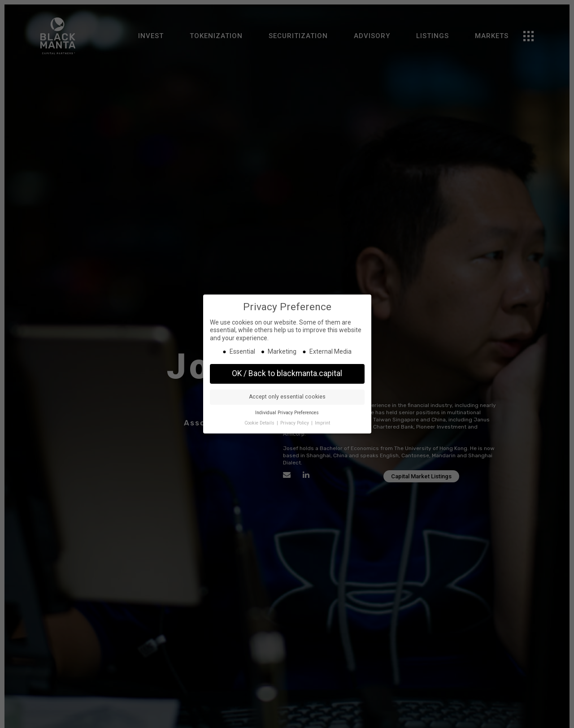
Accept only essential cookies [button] (287, 397)
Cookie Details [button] (260, 423)
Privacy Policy (295, 423)
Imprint (322, 423)
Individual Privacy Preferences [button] (287, 413)
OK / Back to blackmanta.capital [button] (287, 373)
